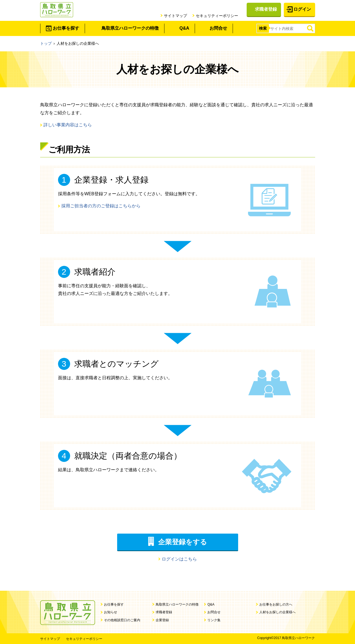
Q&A (185, 28)
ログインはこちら (179, 559)
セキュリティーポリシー (217, 16)
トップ (46, 43)
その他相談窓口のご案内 (122, 620)
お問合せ (218, 28)
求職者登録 (266, 9)
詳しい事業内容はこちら (68, 125)
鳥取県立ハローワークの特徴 (130, 28)
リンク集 (214, 620)
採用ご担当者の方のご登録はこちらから (101, 206)
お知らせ (111, 612)
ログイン (302, 9)
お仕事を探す (66, 28)
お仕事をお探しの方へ (276, 604)
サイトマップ (175, 16)
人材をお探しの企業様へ (277, 612)
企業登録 (162, 620)
